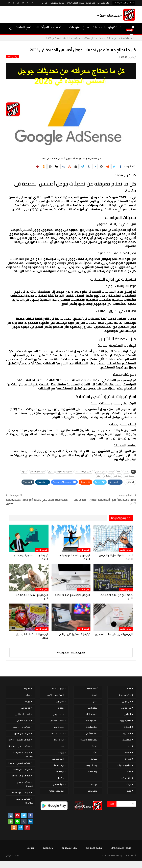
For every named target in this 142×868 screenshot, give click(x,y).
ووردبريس (26, 708)
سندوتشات (127, 740)
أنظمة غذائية (92, 689)
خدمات (97, 27)
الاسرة (95, 695)
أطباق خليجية (126, 721)
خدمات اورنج (58, 714)
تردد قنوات (59, 772)
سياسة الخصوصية (57, 3)
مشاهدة (118, 476)
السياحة (94, 759)
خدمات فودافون (57, 721)
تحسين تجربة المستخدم (84, 472)
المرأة (45, 27)
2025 (126, 472)
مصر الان (9, 855)
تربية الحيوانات (92, 765)
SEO (119, 472)
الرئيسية (127, 27)
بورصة (61, 752)
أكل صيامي (126, 708)
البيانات (111, 472)
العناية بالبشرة (92, 727)
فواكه (129, 784)
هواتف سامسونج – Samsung (23, 755)
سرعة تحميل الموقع (38, 472)
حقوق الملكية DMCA (75, 3)
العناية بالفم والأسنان (89, 740)
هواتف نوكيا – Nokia (21, 776)
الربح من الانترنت (12, 57)
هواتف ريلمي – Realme (19, 746)
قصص (129, 791)
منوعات (75, 27)
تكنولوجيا (111, 27)
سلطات (128, 752)
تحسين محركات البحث (64, 472)
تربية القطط (93, 772)
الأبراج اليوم (59, 740)
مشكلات (107, 476)
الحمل (95, 701)
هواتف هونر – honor (21, 792)
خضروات (60, 778)
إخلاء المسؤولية (104, 3)
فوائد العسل (58, 784)
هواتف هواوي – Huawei (24, 784)
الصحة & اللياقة (91, 714)
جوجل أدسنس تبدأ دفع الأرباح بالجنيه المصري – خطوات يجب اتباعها (105, 501)
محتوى (24, 472)
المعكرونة (127, 733)
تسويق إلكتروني (23, 721)
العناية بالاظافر (92, 721)
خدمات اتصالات (57, 733)
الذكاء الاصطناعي (22, 714)
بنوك (62, 746)
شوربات (128, 759)
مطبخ (86, 27)
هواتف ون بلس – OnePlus (24, 801)
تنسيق (51, 472)
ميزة (99, 476)
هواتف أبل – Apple (22, 727)
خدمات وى (59, 727)
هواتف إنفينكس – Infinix (19, 740)
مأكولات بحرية (125, 695)
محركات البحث (129, 476)
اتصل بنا (45, 3)
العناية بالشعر (92, 733)
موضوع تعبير (92, 791)
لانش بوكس (126, 778)
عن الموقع (91, 3)
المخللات (128, 727)
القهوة (95, 746)
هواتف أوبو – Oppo (21, 733)
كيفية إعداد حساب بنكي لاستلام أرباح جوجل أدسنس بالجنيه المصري (37, 501)
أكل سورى (127, 701)
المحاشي (128, 714)
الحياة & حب (59, 27)
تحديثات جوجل (100, 472)
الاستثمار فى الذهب (55, 695)
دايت (96, 778)
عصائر (129, 772)
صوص (129, 746)
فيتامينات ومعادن (56, 791)
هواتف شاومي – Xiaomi (19, 763)
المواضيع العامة (27, 27)
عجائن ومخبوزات (124, 765)
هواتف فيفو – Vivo (21, 769)
